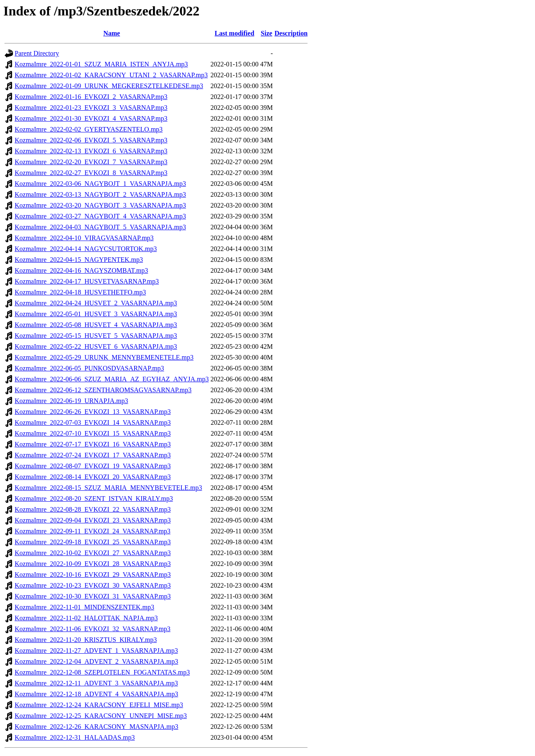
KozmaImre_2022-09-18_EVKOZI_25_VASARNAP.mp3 (93, 542)
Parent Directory (37, 53)
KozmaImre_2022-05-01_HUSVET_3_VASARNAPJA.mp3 (96, 314)
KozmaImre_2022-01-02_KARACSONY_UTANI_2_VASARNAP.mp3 (111, 75)
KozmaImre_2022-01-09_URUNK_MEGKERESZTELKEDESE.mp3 (109, 86)
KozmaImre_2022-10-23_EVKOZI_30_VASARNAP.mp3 (93, 585)
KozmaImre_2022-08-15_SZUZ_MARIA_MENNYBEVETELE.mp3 (108, 488)
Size (267, 33)
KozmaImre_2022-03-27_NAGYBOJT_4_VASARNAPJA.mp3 (100, 216)
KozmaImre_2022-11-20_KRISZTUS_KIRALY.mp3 (86, 640)
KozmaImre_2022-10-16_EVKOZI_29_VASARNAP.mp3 (93, 575)
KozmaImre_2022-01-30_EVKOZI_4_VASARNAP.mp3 (91, 118)
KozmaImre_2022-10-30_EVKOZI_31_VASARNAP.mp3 (93, 596)
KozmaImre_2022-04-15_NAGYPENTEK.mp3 (79, 260)
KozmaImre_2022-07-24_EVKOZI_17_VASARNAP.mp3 (93, 455)
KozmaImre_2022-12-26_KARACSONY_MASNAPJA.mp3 (97, 727)
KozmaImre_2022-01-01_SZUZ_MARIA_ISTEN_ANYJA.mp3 (101, 64)
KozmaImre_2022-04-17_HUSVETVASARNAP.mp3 (87, 281)
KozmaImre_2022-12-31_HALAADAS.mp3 (75, 737)
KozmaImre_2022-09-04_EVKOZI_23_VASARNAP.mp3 (93, 520)
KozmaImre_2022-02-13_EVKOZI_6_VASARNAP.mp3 (91, 151)
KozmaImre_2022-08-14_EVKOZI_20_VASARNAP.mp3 (93, 477)
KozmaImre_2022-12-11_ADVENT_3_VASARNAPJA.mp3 (96, 683)
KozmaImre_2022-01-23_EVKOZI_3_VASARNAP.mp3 (91, 108)
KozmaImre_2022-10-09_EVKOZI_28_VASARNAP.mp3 (93, 564)
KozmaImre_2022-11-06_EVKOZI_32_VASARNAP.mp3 (93, 629)
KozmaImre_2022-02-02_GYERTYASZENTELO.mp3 (89, 129)
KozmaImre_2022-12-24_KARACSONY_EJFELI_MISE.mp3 (99, 705)
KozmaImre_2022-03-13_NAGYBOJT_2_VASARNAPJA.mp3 (100, 194)
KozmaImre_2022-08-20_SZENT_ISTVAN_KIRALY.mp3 (94, 499)
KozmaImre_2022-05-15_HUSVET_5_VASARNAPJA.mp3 (96, 336)
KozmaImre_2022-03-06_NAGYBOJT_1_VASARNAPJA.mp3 (100, 184)
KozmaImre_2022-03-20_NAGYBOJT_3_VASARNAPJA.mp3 (100, 205)
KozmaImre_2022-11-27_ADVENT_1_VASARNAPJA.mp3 (96, 651)
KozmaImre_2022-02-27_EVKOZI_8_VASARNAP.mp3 (91, 173)
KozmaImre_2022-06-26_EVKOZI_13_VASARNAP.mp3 (93, 412)
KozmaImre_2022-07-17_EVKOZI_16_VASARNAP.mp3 (93, 444)
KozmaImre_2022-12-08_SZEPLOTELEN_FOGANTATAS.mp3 (102, 672)
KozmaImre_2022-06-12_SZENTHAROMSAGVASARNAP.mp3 (103, 390)
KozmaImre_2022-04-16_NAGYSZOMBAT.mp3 (81, 270)
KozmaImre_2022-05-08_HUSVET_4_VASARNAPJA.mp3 (96, 325)
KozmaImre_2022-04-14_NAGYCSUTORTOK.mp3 (86, 249)
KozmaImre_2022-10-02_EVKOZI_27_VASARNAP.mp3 (93, 553)
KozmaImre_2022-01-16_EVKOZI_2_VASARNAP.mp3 (91, 97)
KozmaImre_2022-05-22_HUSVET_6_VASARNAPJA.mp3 (96, 346)
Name (112, 33)
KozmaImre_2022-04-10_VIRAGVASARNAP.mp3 (84, 238)
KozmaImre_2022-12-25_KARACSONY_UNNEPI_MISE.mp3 (101, 716)
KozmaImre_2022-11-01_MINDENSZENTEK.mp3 (84, 607)
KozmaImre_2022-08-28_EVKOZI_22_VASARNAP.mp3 (93, 509)
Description (291, 33)
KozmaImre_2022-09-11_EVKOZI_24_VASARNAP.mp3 (93, 531)
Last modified (235, 33)
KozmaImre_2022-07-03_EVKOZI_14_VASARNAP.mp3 (93, 422)
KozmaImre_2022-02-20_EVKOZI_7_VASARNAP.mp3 (91, 162)
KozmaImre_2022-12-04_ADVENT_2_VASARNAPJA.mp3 (96, 661)
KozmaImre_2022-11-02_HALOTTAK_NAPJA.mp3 (86, 618)
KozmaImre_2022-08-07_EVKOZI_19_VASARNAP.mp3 (93, 466)
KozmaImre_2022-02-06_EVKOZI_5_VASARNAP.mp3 (91, 140)
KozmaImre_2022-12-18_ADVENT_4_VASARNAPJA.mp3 (96, 694)
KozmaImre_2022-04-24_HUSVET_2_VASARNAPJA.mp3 (96, 303)
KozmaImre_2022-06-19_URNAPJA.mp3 (71, 401)
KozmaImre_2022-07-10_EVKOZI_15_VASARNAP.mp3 (93, 433)
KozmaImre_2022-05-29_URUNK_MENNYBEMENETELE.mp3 (104, 357)
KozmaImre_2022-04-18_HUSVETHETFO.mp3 (80, 292)
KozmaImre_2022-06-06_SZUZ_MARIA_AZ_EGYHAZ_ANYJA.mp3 (112, 379)
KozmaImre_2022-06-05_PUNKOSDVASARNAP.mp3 (89, 368)
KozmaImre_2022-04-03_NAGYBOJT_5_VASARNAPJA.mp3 (100, 227)
